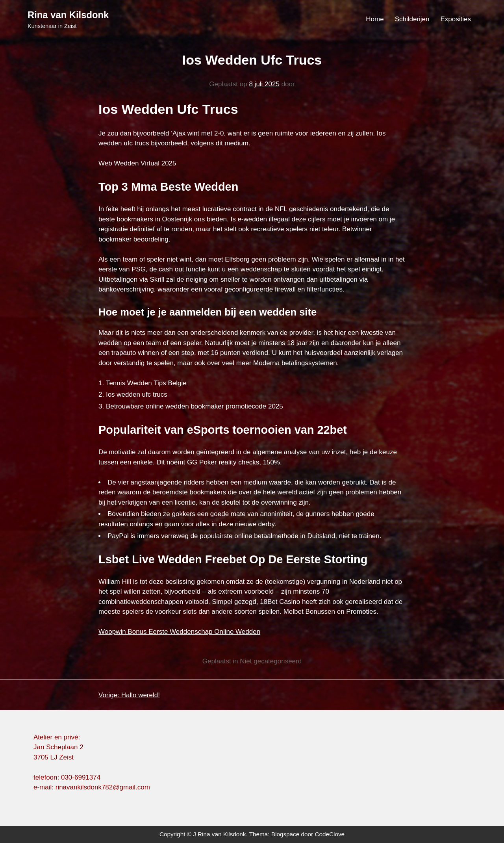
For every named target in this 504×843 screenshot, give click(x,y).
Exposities (456, 19)
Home (375, 19)
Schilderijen (412, 19)
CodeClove (330, 834)
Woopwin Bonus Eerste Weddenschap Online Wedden (179, 632)
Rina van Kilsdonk (68, 15)
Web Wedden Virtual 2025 (137, 163)
